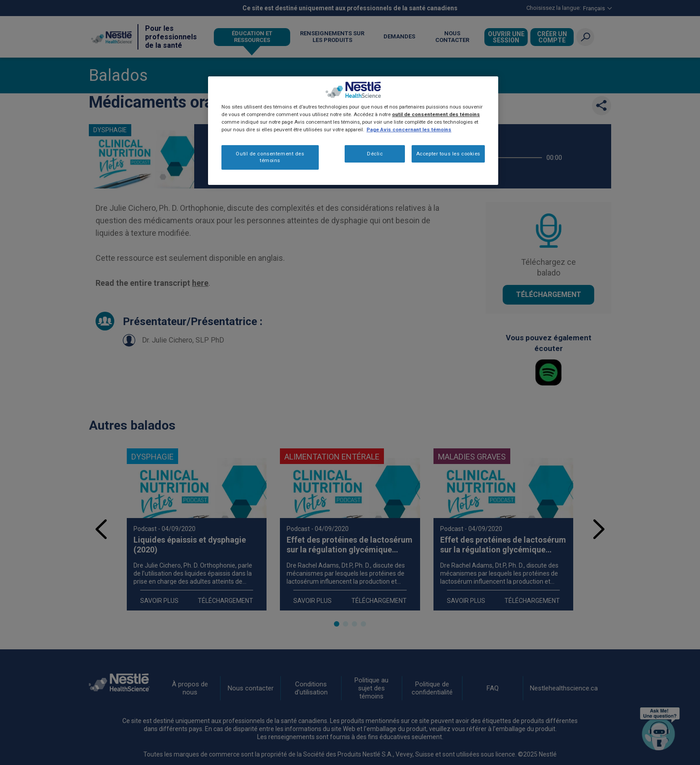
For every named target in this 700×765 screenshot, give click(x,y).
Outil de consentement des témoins (270, 157)
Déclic (375, 154)
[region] (353, 131)
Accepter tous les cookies (448, 154)
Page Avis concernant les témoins (409, 130)
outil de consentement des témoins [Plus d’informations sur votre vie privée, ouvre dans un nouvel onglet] (436, 114)
